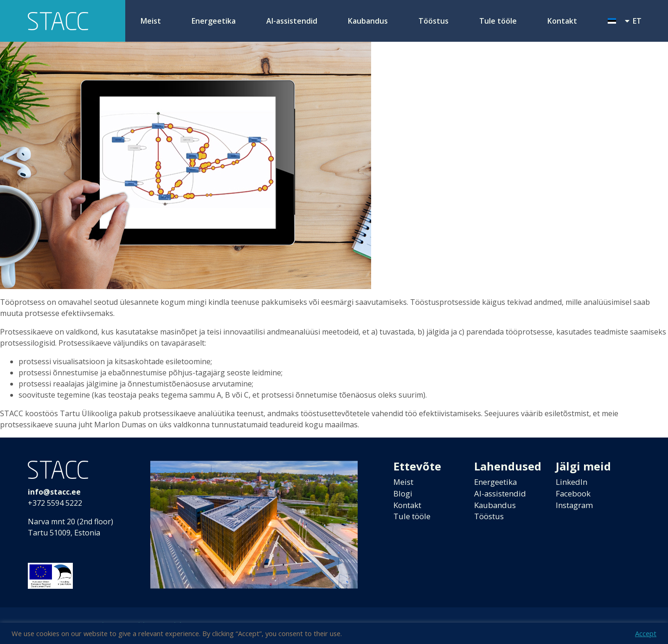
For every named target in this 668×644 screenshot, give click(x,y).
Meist (151, 21)
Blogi (404, 495)
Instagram (576, 507)
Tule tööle (498, 21)
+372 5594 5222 (55, 503)
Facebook (575, 495)
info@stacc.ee (54, 492)
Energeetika (214, 21)
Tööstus (434, 21)
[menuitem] (625, 21)
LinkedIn (573, 483)
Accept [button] (646, 633)
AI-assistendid (292, 21)
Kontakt (562, 21)
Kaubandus (368, 21)
